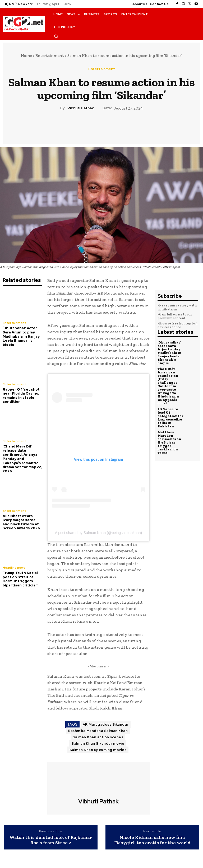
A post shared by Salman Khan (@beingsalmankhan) (98, 533)
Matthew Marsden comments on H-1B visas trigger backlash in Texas (169, 442)
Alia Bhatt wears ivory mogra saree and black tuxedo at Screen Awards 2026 (21, 522)
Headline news (14, 568)
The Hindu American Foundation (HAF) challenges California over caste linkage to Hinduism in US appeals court (168, 386)
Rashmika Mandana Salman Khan (98, 731)
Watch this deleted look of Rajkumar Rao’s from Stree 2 (51, 840)
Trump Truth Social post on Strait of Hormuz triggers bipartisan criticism (21, 579)
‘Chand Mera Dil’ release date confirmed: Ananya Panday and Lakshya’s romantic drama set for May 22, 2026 (22, 459)
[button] (56, 36)
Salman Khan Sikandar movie (98, 743)
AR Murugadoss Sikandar (106, 724)
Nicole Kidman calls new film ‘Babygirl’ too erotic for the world (152, 840)
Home (26, 56)
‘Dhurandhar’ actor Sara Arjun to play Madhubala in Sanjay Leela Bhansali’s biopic (21, 336)
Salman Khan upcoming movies (98, 750)
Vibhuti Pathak (81, 108)
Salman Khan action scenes (98, 737)
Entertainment (50, 56)
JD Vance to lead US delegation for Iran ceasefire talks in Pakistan (170, 418)
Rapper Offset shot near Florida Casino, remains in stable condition (21, 396)
